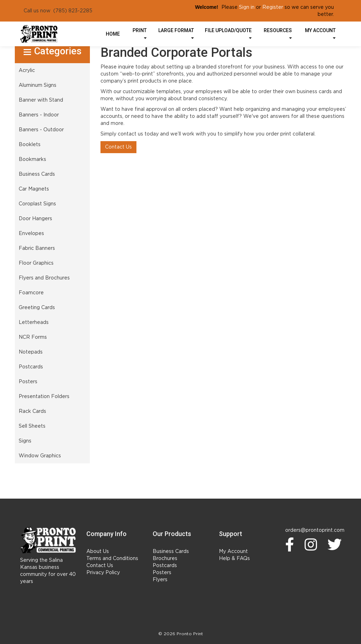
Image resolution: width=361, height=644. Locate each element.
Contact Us (118, 147)
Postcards (165, 566)
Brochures (165, 559)
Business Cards (171, 552)
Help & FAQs (234, 559)
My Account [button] (320, 33)
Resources (278, 33)
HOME (113, 34)
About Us (98, 552)
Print (140, 33)
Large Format (176, 33)
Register (273, 7)
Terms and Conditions (112, 559)
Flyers (160, 580)
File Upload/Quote (228, 33)
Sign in (247, 7)
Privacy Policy (103, 573)
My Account (233, 552)
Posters (162, 573)
